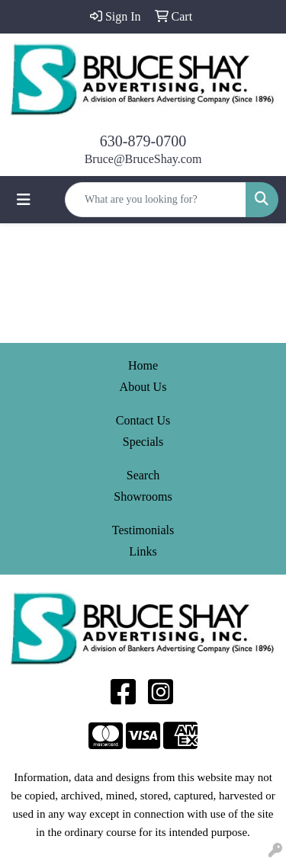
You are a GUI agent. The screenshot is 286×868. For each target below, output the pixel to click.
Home (143, 365)
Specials (143, 442)
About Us (143, 387)
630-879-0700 (143, 141)
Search (143, 475)
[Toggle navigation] (24, 200)
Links (143, 551)
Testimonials (143, 530)
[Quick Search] (156, 200)
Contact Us (143, 420)
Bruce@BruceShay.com (143, 159)
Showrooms (143, 496)
